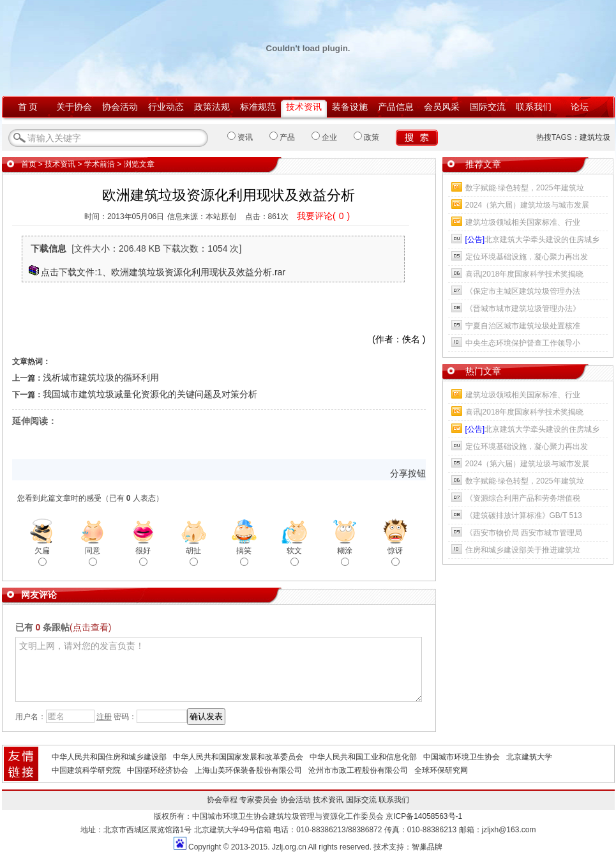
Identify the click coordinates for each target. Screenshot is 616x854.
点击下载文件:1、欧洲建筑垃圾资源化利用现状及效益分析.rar (163, 272)
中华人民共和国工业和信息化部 (363, 757)
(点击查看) (90, 627)
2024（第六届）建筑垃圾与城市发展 (528, 205)
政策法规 (212, 107)
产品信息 (396, 107)
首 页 (28, 107)
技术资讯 (304, 107)
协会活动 (120, 107)
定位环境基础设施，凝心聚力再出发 (527, 257)
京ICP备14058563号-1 (424, 816)
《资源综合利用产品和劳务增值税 (523, 498)
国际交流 (488, 107)
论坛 (580, 107)
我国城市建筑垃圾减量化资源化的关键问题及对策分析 (150, 394)
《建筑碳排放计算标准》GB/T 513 (524, 515)
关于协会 (74, 107)
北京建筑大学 (529, 757)
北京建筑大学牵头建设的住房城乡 (533, 240)
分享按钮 (408, 473)
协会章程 (222, 800)
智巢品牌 (427, 847)
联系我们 (534, 107)
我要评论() (323, 216)
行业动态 (166, 107)
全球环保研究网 (441, 770)
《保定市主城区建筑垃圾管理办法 (523, 291)
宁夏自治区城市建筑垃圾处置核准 (523, 326)
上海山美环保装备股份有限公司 (248, 770)
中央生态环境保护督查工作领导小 (523, 343)
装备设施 (350, 107)
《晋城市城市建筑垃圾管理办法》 (523, 309)
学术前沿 (100, 164)
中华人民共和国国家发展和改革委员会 (238, 757)
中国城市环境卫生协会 (462, 757)
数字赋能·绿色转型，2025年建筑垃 (525, 188)
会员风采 (442, 107)
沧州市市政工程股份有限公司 (358, 770)
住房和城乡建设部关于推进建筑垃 (523, 550)
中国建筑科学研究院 (86, 770)
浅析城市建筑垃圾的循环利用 (101, 377)
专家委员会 (259, 800)
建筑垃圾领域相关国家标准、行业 (523, 222)
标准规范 (258, 107)
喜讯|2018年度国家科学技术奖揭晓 (525, 274)
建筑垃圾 (595, 137)
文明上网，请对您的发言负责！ (219, 669)
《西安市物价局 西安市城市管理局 (524, 533)
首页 (29, 164)
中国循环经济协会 (158, 770)
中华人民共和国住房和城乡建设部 (109, 757)
